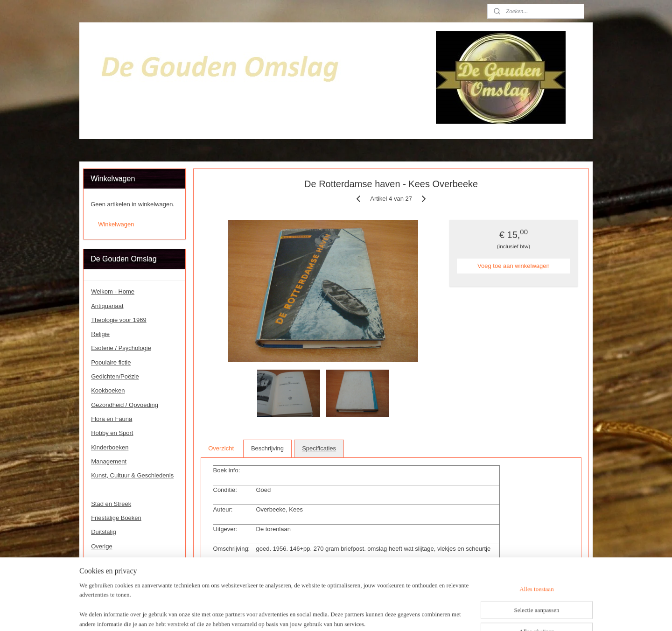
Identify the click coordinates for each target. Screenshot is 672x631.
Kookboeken (108, 390)
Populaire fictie (111, 362)
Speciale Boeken (114, 574)
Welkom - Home (113, 291)
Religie (100, 334)
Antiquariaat (107, 306)
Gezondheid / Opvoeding (125, 405)
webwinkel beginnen (361, 614)
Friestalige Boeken (116, 518)
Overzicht (221, 448)
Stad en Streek (111, 504)
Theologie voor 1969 (119, 320)
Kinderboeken (110, 447)
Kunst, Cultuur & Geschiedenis (132, 475)
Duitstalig (103, 532)
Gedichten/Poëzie (115, 376)
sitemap (314, 614)
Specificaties (319, 448)
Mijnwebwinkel (434, 614)
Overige (102, 546)
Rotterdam (105, 489)
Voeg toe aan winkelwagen (514, 266)
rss (331, 614)
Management (109, 461)
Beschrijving (267, 448)
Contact (101, 560)
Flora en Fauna (112, 419)
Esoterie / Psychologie (121, 348)
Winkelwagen (116, 224)
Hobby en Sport (112, 433)
